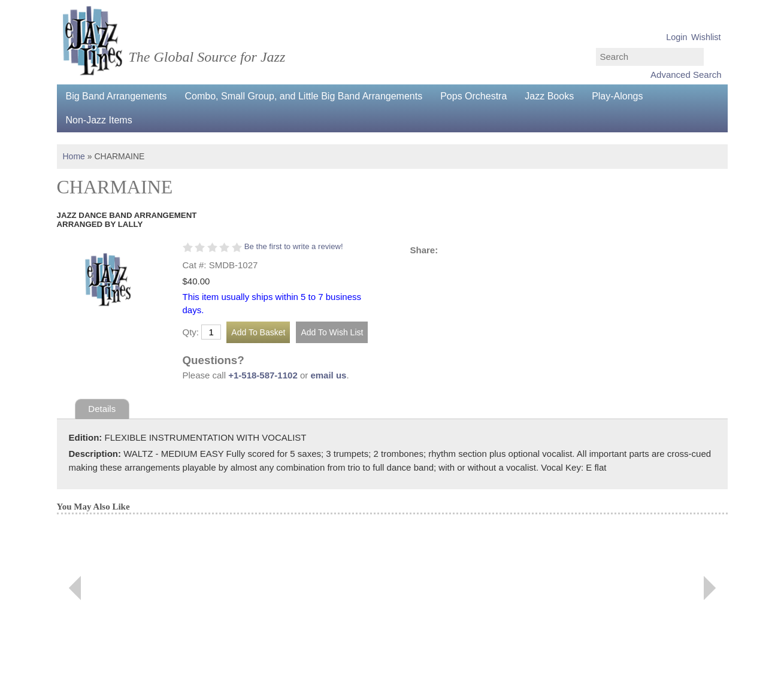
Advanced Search (686, 75)
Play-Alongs (617, 96)
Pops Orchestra (473, 96)
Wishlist (706, 37)
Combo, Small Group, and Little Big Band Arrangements (304, 96)
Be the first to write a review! (294, 246)
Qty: (191, 332)
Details (102, 409)
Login (676, 37)
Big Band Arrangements (116, 96)
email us (328, 375)
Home (74, 156)
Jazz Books (549, 96)
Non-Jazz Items (99, 120)
